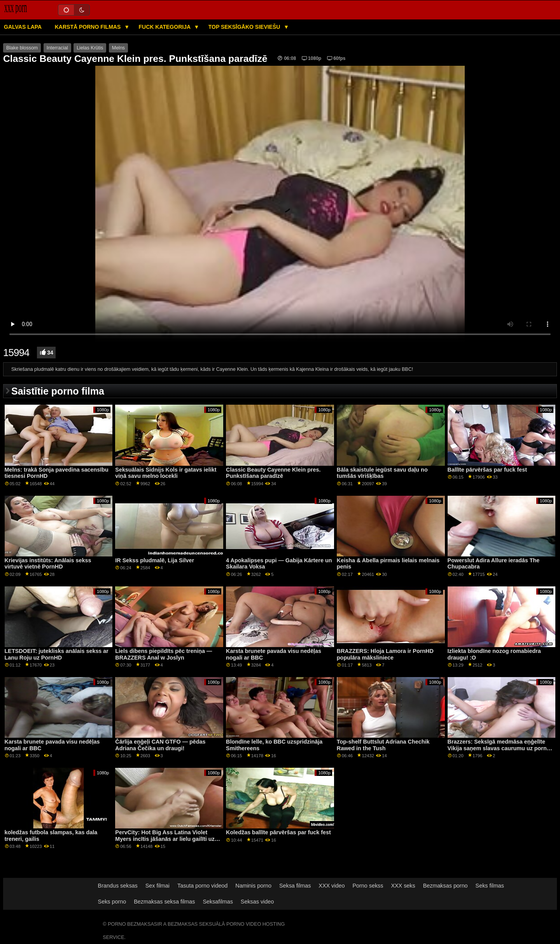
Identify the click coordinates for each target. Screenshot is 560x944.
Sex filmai (157, 886)
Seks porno (112, 902)
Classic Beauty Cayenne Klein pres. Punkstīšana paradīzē (273, 473)
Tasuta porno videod (202, 886)
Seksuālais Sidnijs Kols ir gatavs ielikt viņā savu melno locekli (166, 473)
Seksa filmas (295, 886)
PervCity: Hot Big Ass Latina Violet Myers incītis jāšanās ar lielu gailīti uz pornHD (165, 839)
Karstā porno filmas (88, 27)
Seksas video (257, 902)
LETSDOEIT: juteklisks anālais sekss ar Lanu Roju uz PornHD (57, 654)
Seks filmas (490, 886)
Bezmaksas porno (445, 886)
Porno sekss (368, 886)
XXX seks (403, 886)
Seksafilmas (218, 902)
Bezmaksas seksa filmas (164, 902)
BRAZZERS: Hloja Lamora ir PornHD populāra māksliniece (385, 654)
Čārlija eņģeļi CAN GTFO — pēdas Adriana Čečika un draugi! (160, 745)
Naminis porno (253, 886)
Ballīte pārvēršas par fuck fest (487, 470)
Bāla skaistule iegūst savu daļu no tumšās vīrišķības (382, 473)
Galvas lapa (23, 27)
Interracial (57, 48)
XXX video (332, 886)
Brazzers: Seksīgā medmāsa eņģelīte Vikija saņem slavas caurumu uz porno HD (499, 748)
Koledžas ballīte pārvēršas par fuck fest (278, 832)
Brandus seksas (118, 886)
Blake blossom (22, 48)
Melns (118, 48)
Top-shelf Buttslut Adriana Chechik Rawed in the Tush (383, 745)
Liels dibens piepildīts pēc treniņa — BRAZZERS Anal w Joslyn (164, 654)
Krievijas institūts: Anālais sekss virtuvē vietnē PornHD (48, 564)
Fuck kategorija (165, 27)
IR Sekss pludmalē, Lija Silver (155, 560)
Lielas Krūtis (90, 48)
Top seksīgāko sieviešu (245, 27)
